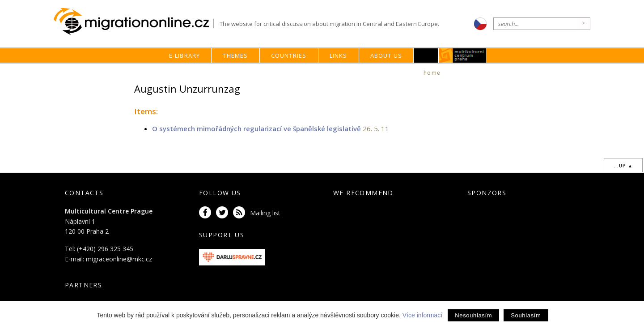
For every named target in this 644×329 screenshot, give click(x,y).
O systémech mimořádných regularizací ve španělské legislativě (256, 128)
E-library (185, 56)
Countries (289, 56)
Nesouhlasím (473, 315)
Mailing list (265, 213)
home (432, 73)
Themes (235, 56)
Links (339, 56)
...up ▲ (623, 166)
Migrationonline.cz (133, 22)
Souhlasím (526, 315)
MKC (463, 56)
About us (386, 56)
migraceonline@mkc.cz (119, 259)
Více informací (422, 315)
